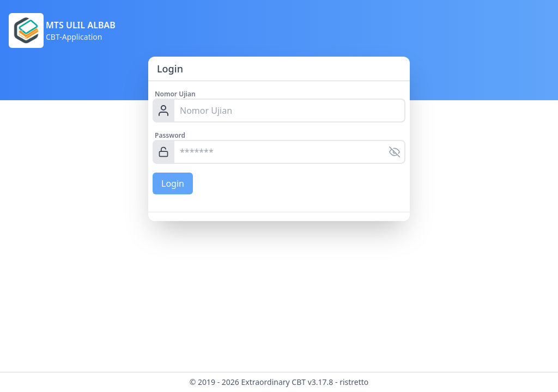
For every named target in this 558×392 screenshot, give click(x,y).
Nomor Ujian (175, 94)
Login (173, 183)
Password (170, 135)
